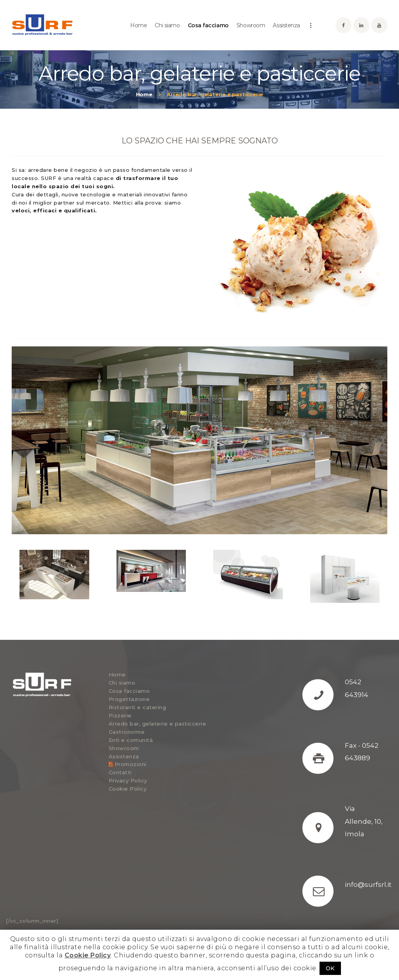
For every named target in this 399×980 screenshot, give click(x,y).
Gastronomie (127, 732)
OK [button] (330, 968)
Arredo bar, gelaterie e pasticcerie (158, 724)
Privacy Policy (128, 780)
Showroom (124, 748)
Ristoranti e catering (138, 707)
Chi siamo (122, 683)
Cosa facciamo (129, 691)
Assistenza (124, 756)
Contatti (120, 772)
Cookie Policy (128, 789)
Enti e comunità (131, 740)
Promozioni (128, 764)
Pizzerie (120, 715)
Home (144, 94)
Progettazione (129, 699)
